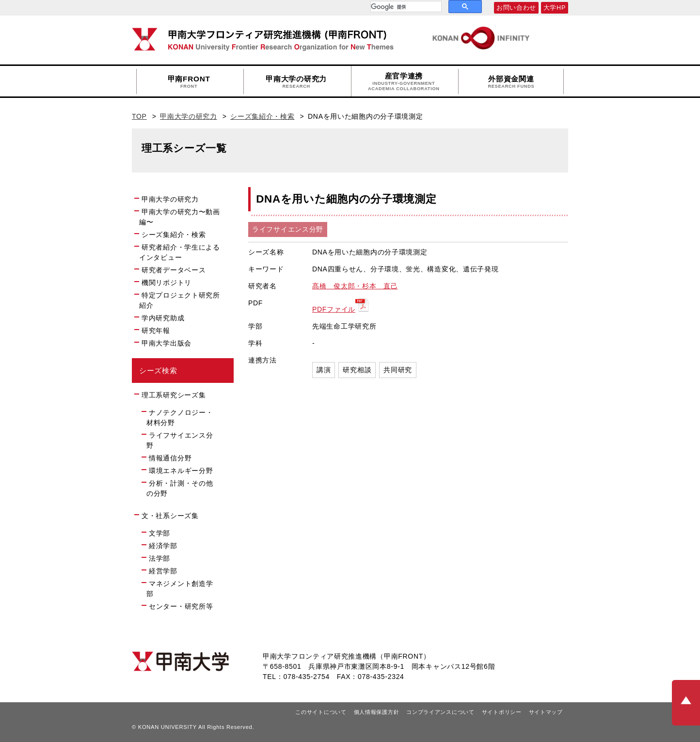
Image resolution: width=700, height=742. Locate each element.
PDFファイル (334, 309)
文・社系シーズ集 (170, 516)
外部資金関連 (511, 82)
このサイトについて (321, 712)
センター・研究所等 (181, 606)
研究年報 (156, 331)
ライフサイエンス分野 (180, 440)
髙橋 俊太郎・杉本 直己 (355, 286)
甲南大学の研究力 (296, 82)
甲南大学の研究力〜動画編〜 (180, 217)
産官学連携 (404, 82)
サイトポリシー (502, 712)
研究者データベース (178, 269)
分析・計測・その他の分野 (180, 488)
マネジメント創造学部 (180, 589)
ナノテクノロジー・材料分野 (180, 418)
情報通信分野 (170, 458)
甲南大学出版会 (167, 343)
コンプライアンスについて (440, 712)
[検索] (405, 7)
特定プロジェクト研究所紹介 (180, 300)
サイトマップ (546, 712)
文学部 (159, 533)
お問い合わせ (516, 8)
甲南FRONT (189, 82)
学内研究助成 (163, 318)
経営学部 (163, 571)
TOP (139, 116)
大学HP (555, 8)
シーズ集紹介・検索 (262, 116)
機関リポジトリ (171, 282)
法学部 (159, 558)
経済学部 (163, 546)
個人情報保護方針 (377, 712)
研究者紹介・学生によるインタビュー (180, 252)
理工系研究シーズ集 (174, 395)
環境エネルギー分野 (181, 471)
